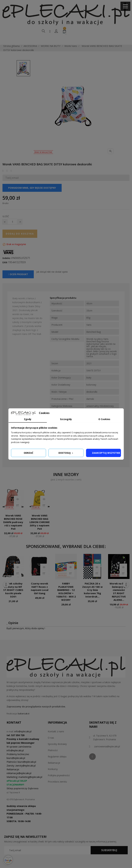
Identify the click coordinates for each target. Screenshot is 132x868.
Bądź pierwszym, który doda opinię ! (26, 636)
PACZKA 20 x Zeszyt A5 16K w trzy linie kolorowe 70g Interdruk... (92, 598)
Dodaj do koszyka (20, 241)
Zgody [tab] (28, 419)
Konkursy (53, 777)
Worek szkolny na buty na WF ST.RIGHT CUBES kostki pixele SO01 (13, 598)
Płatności (53, 758)
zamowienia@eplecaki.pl (107, 754)
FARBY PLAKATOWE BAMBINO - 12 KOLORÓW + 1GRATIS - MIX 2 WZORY (66, 599)
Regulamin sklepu (57, 764)
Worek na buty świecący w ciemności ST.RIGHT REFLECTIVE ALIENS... (119, 599)
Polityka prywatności (59, 783)
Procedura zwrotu (57, 789)
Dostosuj (66, 453)
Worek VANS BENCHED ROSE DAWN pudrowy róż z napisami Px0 (13, 530)
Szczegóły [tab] (66, 419)
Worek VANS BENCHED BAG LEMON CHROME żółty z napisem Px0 (40, 530)
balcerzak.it (24, 721)
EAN (5, 270)
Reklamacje (54, 771)
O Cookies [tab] (104, 419)
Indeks (6, 266)
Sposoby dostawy (57, 752)
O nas (51, 745)
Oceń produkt (18, 282)
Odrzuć (29, 453)
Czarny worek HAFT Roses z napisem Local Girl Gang (40, 596)
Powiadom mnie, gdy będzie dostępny (32, 195)
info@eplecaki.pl (23, 739)
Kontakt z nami (56, 739)
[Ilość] (12, 230)
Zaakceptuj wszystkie (106, 453)
